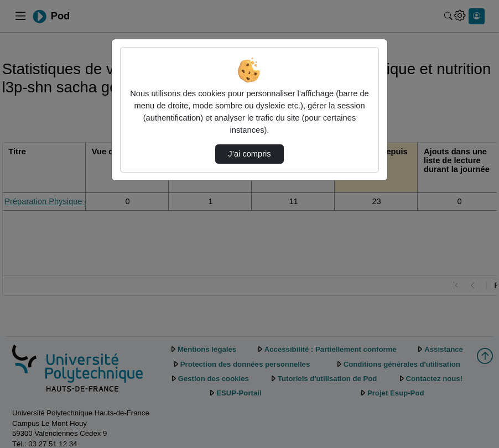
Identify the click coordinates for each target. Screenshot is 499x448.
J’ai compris (249, 154)
